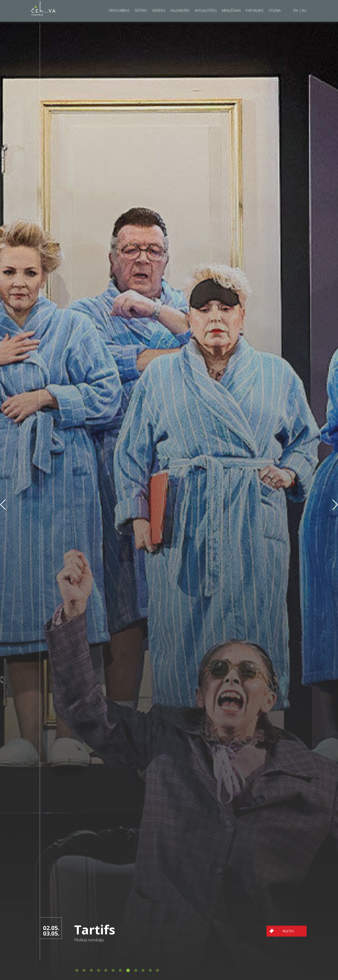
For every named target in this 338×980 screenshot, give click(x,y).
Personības (119, 10)
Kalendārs (180, 10)
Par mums (255, 10)
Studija (275, 10)
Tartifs (111, 929)
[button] (77, 970)
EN (296, 10)
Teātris (141, 10)
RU (304, 10)
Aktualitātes (206, 10)
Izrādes (159, 10)
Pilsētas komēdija (106, 940)
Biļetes (305, 931)
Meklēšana (231, 10)
